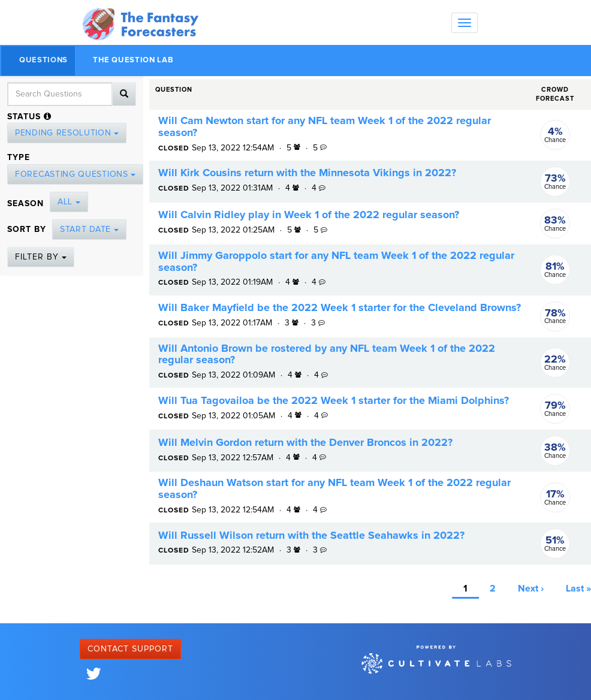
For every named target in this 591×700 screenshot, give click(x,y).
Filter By (41, 257)
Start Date (89, 230)
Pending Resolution (67, 133)
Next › (531, 589)
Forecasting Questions (75, 174)
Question (174, 90)
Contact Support (130, 649)
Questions (43, 60)
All (69, 202)
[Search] (124, 94)
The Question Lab (133, 60)
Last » (578, 589)
